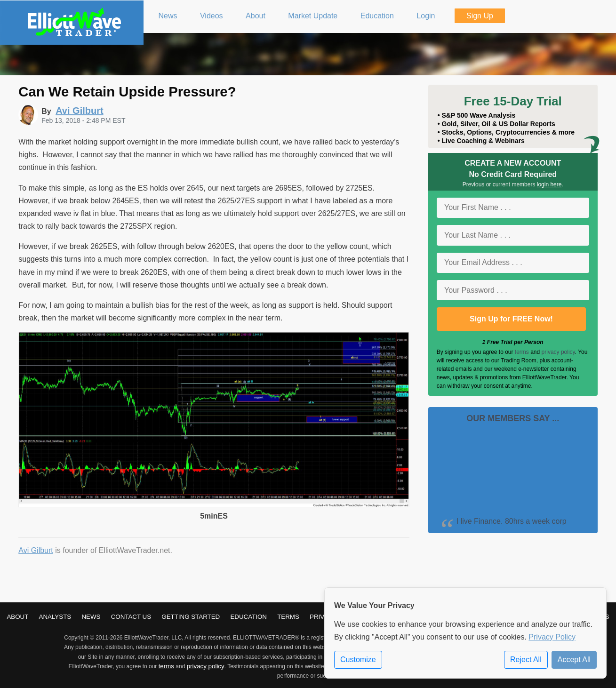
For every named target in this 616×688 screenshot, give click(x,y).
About (17, 617)
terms (522, 352)
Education (248, 617)
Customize (358, 660)
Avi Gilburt (36, 550)
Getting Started (191, 617)
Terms (288, 617)
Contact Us (131, 617)
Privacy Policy (552, 637)
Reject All (526, 660)
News (91, 617)
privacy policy (558, 352)
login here (549, 184)
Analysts (55, 617)
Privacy (323, 617)
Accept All (574, 660)
